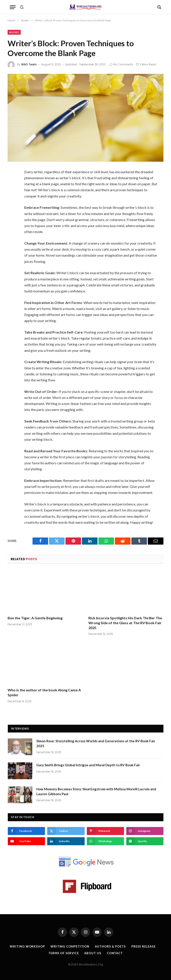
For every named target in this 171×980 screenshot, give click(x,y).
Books (14, 32)
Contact (115, 953)
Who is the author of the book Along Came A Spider (44, 692)
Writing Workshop (27, 946)
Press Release (144, 946)
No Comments (121, 64)
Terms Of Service (64, 953)
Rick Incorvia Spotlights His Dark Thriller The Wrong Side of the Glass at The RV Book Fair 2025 (125, 623)
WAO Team (29, 64)
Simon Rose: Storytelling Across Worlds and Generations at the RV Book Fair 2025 (96, 743)
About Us (93, 953)
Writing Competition (70, 946)
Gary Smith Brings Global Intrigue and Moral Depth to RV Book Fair (88, 765)
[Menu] (13, 7)
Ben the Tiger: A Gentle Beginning (35, 618)
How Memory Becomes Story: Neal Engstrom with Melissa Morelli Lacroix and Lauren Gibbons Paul (96, 791)
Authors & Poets (110, 946)
